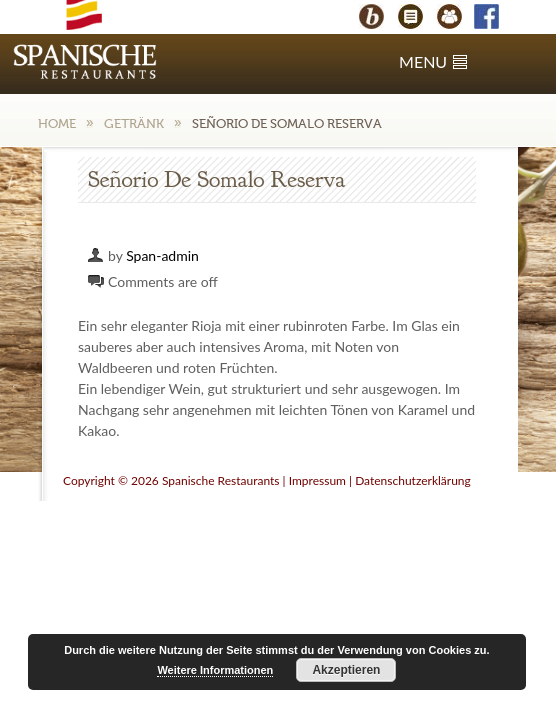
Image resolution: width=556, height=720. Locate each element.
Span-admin (162, 255)
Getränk (134, 123)
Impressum (317, 480)
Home (57, 123)
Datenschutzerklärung (413, 480)
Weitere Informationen (215, 670)
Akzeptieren (346, 670)
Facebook (496, 19)
